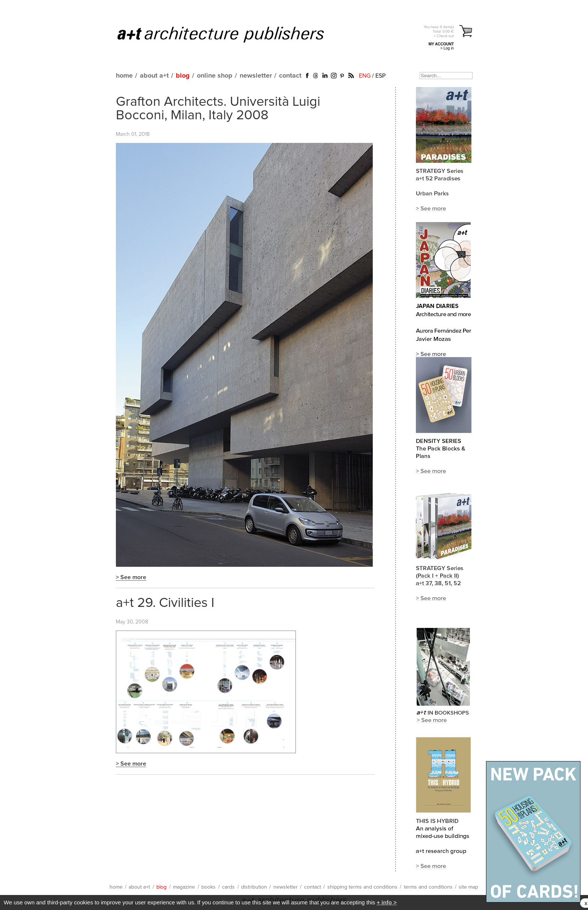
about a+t (154, 76)
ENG (365, 76)
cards (228, 887)
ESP (380, 76)
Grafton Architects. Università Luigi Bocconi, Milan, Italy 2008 (218, 109)
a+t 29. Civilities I (165, 603)
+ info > (386, 902)
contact (290, 76)
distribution (254, 887)
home (124, 76)
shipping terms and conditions (362, 887)
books (208, 887)
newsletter (256, 76)
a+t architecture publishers (230, 34)
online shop (215, 76)
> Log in (447, 48)
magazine (184, 887)
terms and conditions (428, 887)
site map (468, 887)
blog (183, 76)
